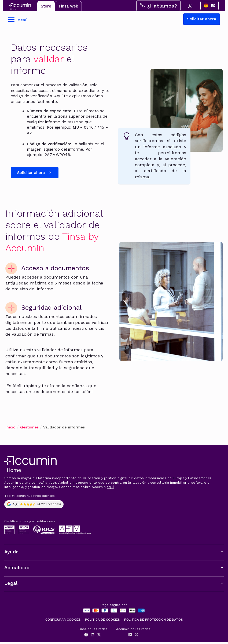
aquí (110, 489)
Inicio (10, 429)
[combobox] (211, 6)
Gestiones (29, 429)
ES (211, 6)
